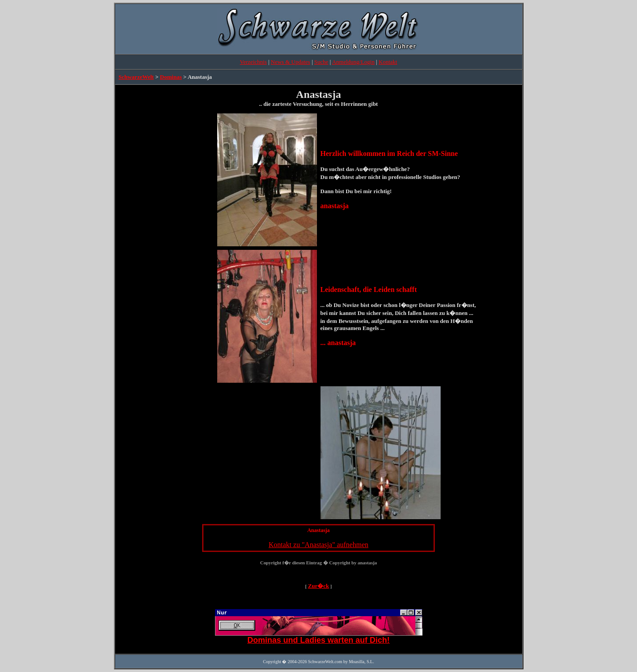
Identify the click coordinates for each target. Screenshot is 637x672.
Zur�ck (319, 586)
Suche (321, 62)
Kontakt (388, 62)
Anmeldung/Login (353, 62)
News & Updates (291, 62)
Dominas (171, 77)
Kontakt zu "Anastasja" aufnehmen (318, 545)
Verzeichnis (253, 62)
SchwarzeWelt (136, 77)
